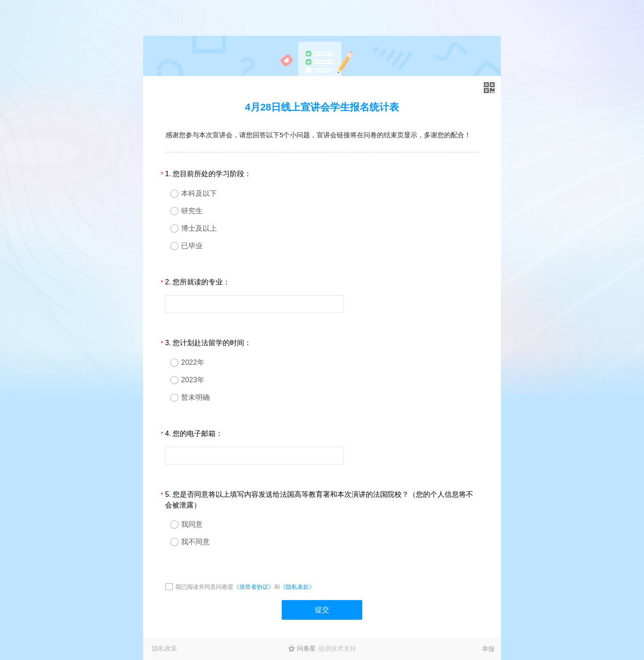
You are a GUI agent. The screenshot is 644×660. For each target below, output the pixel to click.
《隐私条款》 (297, 587)
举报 (488, 649)
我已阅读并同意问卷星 (204, 587)
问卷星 (306, 648)
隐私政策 (165, 648)
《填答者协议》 (254, 587)
